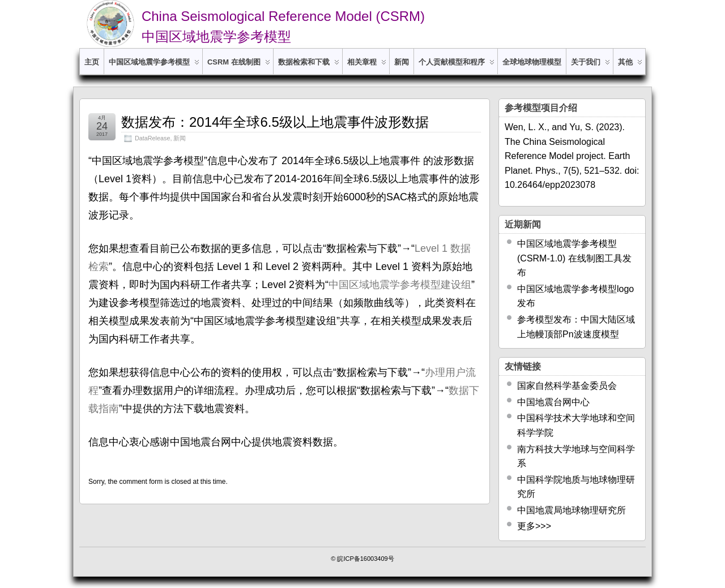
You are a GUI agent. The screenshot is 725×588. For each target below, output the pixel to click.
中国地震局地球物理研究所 (572, 510)
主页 (92, 62)
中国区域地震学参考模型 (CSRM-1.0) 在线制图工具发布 (574, 258)
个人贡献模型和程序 (457, 66)
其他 (630, 66)
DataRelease (152, 138)
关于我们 (590, 66)
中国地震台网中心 (553, 402)
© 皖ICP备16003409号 (362, 559)
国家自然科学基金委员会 (567, 386)
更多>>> (534, 526)
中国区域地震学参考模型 (154, 66)
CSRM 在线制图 (239, 66)
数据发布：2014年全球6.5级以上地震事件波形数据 (275, 122)
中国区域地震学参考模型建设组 (400, 285)
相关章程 (367, 66)
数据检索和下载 (309, 66)
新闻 (402, 62)
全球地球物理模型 (532, 62)
